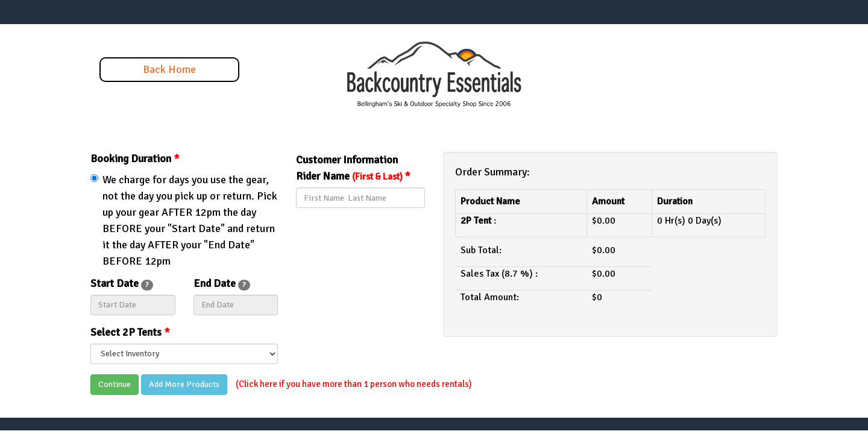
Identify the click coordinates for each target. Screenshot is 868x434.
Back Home (169, 69)
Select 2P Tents (130, 332)
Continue (115, 384)
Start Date (122, 284)
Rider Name (353, 176)
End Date (222, 284)
